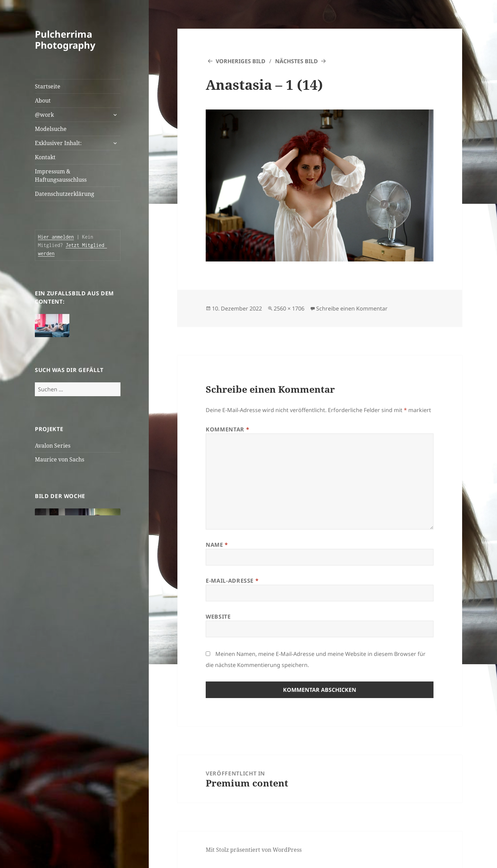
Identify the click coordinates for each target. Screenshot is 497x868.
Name (217, 545)
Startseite (48, 86)
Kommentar (227, 429)
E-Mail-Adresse (232, 581)
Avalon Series (53, 446)
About (43, 101)
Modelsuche (51, 129)
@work (44, 115)
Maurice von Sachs (60, 459)
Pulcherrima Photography (65, 40)
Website (218, 617)
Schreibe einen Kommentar (352, 308)
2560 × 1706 (289, 308)
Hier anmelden (56, 237)
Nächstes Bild (296, 61)
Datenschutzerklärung (65, 194)
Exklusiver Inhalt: (58, 143)
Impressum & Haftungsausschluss (61, 175)
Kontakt (45, 157)
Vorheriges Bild (241, 61)
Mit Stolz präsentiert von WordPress (254, 850)
